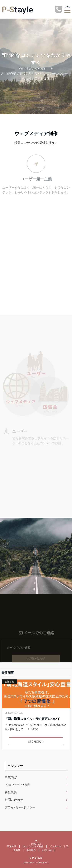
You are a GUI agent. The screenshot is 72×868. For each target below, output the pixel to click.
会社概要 (11, 792)
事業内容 (11, 777)
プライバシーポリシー (20, 807)
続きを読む (36, 741)
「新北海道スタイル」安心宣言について (32, 719)
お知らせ (9, 682)
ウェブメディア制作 (18, 785)
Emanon (43, 863)
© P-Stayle (36, 858)
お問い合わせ (36, 669)
